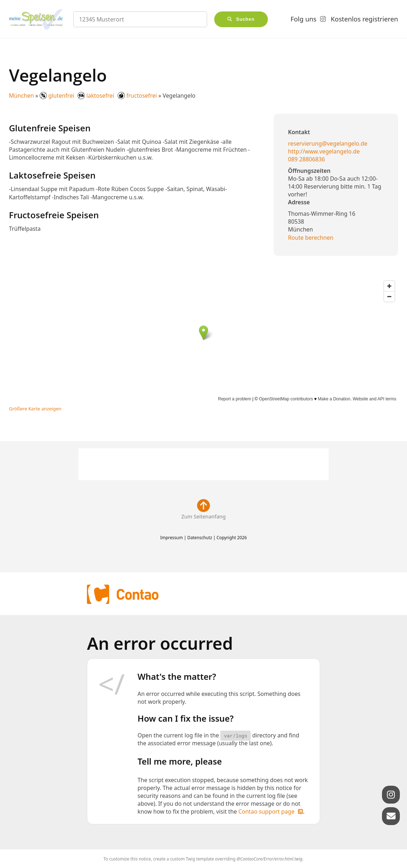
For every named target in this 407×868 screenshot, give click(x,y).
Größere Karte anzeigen (35, 409)
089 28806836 (306, 159)
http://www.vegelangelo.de (324, 151)
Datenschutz (200, 537)
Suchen (245, 19)
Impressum (171, 537)
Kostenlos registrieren (364, 19)
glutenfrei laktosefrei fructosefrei (98, 96)
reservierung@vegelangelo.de (328, 143)
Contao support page (266, 811)
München (21, 96)
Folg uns (303, 19)
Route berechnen (311, 238)
